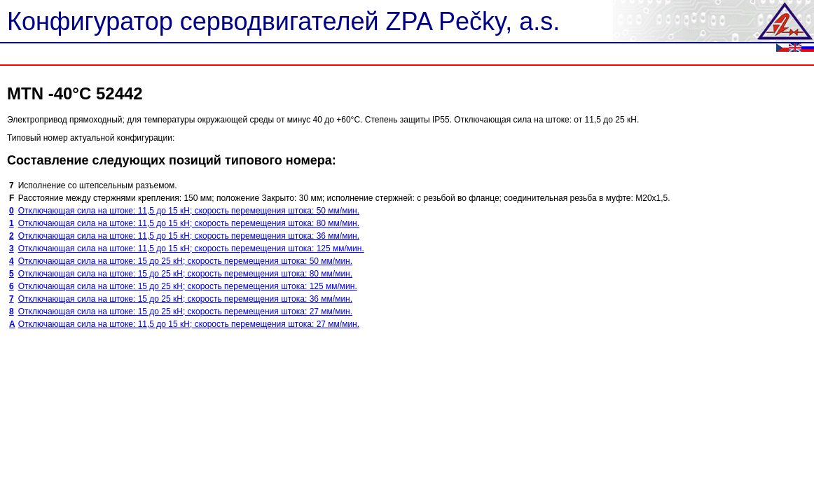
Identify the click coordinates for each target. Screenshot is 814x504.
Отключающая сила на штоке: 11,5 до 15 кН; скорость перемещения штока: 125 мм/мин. (191, 248)
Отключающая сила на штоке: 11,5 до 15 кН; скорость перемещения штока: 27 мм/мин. (189, 324)
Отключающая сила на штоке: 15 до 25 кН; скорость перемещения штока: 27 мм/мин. (185, 311)
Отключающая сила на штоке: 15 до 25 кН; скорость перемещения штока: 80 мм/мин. (185, 274)
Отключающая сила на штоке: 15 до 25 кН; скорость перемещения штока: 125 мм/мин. (188, 286)
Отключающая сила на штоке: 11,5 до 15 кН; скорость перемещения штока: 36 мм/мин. (189, 236)
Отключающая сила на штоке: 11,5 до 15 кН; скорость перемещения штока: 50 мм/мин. (189, 211)
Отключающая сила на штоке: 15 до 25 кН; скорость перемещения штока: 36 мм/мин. (185, 299)
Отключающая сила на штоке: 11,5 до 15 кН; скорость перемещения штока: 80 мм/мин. (189, 223)
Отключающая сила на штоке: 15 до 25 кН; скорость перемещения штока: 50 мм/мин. (185, 261)
